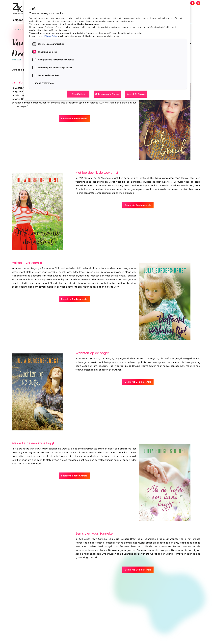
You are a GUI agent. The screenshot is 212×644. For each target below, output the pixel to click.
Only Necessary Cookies (107, 94)
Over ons (197, 639)
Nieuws (23, 29)
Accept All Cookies (136, 94)
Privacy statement (193, 636)
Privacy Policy (51, 36)
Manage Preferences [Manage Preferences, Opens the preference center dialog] (43, 83)
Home (14, 29)
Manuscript (196, 643)
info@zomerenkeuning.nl (22, 642)
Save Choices (78, 94)
